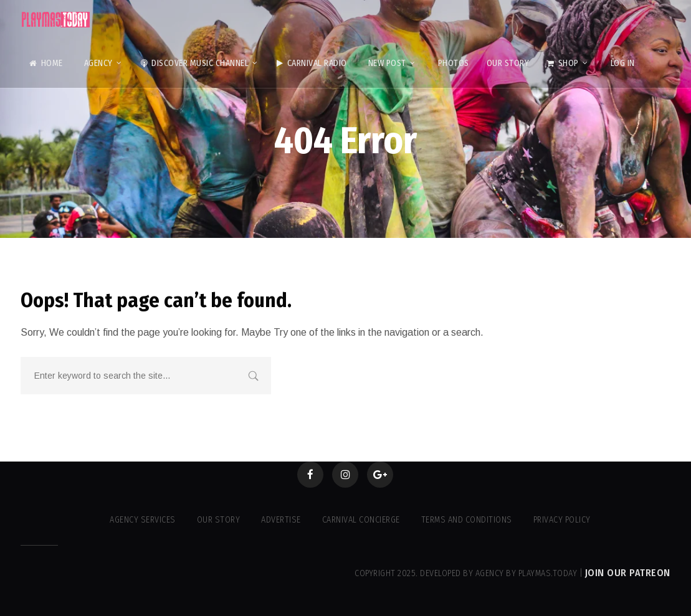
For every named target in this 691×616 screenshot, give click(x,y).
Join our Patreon (628, 573)
